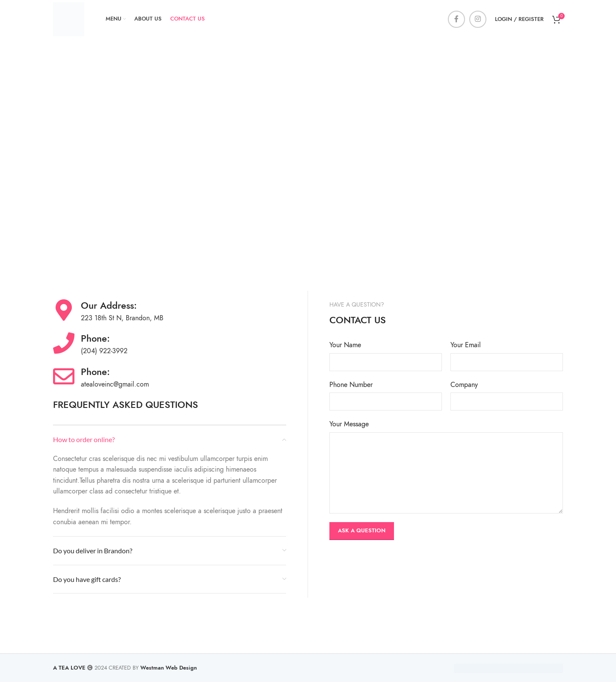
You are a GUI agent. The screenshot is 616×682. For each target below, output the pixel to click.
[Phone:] (64, 343)
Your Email (466, 345)
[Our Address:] (64, 310)
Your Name (345, 345)
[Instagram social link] (478, 19)
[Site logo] (69, 19)
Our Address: (109, 306)
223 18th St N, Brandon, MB (122, 318)
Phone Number (351, 385)
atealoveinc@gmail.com (115, 384)
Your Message (349, 424)
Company (464, 385)
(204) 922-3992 (104, 351)
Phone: (95, 338)
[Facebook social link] (456, 19)
